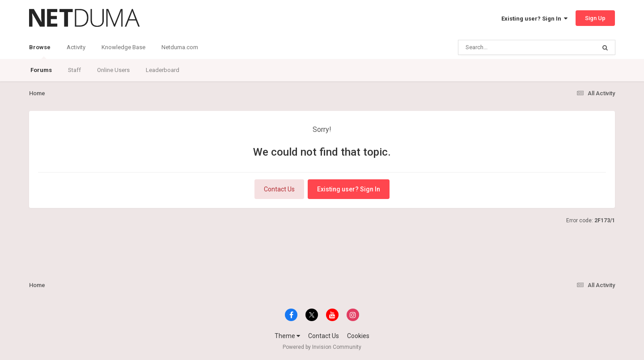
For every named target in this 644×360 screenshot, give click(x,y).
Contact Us (279, 189)
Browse (40, 51)
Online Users (113, 70)
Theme (287, 336)
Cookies (358, 336)
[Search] (504, 47)
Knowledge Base (123, 47)
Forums (41, 70)
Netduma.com (180, 47)
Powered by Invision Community (322, 347)
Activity (76, 47)
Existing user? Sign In (534, 19)
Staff (74, 70)
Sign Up (595, 18)
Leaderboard (163, 70)
